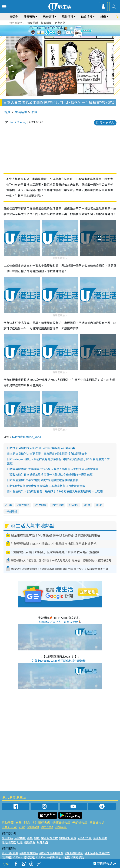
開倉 (27, 823)
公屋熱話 (33, 23)
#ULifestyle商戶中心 (49, 857)
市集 (19, 823)
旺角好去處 (9, 827)
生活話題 (21, 112)
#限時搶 (7, 857)
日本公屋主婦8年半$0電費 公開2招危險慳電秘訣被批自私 (43, 480)
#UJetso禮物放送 (24, 857)
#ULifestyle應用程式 (97, 853)
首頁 (7, 112)
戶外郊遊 (47, 827)
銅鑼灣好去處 (61, 823)
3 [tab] (61, 35)
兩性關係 (24, 505)
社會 (22, 827)
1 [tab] (54, 35)
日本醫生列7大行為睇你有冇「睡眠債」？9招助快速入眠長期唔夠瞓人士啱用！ (56, 491)
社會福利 (61, 827)
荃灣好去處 (97, 823)
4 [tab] (64, 35)
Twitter (74, 505)
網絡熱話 (12, 511)
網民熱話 (7, 838)
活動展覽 (8, 823)
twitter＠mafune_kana (27, 437)
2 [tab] (57, 35)
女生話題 (58, 505)
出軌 (100, 505)
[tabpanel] (60, 31)
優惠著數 (29, 17)
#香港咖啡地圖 (74, 853)
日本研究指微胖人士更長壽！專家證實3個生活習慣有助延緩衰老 (47, 454)
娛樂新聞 (46, 23)
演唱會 (14, 17)
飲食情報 (87, 17)
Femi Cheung (18, 122)
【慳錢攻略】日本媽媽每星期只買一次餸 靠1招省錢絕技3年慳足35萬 (50, 475)
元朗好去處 (80, 823)
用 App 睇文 (107, 122)
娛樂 (103, 17)
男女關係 (41, 505)
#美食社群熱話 (29, 853)
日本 (9, 505)
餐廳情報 (33, 827)
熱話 (34, 112)
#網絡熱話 (78, 857)
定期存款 (60, 23)
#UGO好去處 (10, 853)
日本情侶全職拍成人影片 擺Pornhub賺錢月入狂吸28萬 (41, 448)
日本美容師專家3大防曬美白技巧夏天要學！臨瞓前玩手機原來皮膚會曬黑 (53, 469)
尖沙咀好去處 (41, 823)
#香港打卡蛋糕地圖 (51, 853)
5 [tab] (68, 35)
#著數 (66, 857)
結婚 (88, 505)
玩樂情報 (48, 17)
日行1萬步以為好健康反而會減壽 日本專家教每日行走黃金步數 (46, 486)
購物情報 (68, 17)
